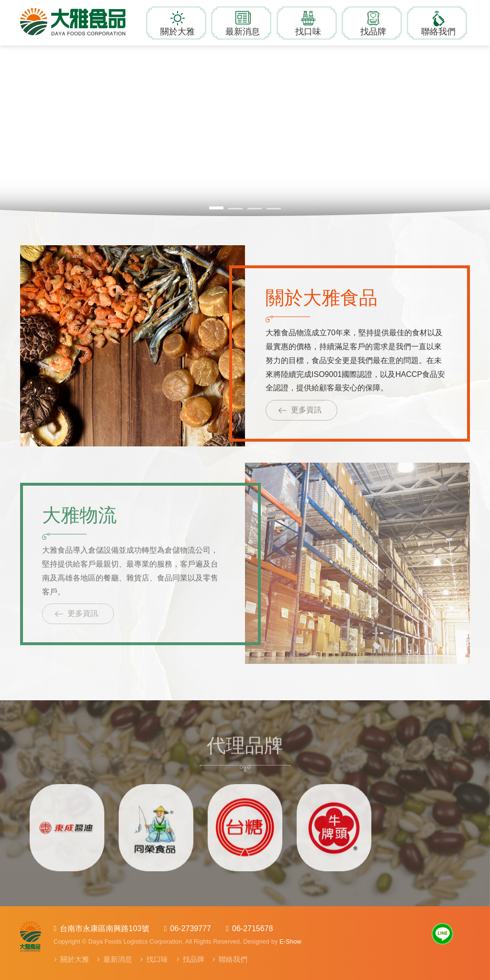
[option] (67, 824)
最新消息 (243, 32)
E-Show (290, 941)
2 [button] (235, 209)
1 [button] (216, 208)
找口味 (308, 32)
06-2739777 (191, 929)
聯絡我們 (438, 32)
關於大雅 (178, 32)
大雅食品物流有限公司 (80, 22)
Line (442, 934)
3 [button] (255, 209)
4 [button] (274, 209)
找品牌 (373, 32)
